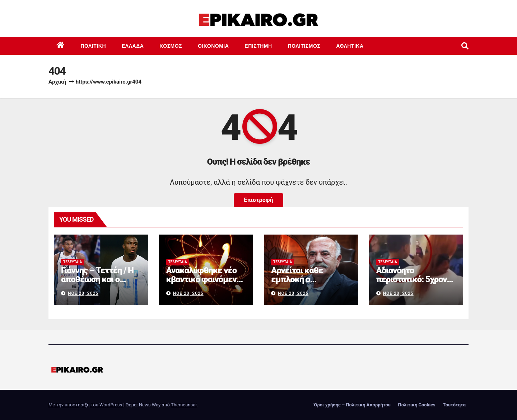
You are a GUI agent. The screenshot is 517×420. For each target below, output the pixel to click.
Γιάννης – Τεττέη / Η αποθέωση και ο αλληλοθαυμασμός (97, 279)
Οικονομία (213, 46)
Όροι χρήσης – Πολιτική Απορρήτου (352, 405)
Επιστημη (258, 46)
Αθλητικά (350, 46)
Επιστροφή (258, 200)
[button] (465, 46)
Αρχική (57, 82)
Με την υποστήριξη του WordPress (86, 405)
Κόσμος (171, 46)
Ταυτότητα (454, 405)
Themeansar (184, 405)
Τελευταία (73, 262)
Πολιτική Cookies (416, 405)
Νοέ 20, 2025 (83, 293)
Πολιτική (94, 46)
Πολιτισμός (304, 46)
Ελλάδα (133, 46)
